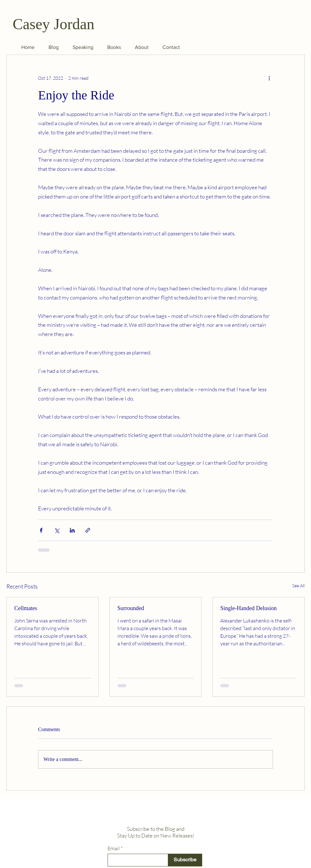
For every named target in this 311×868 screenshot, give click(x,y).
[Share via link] (88, 530)
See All (298, 585)
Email (114, 848)
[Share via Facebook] (41, 530)
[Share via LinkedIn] (72, 530)
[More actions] (269, 78)
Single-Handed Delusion (248, 608)
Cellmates (26, 608)
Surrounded (131, 608)
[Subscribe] (185, 860)
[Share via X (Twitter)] (57, 530)
